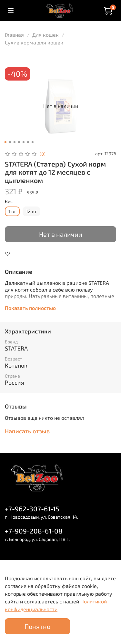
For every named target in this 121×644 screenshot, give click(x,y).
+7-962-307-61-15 (32, 509)
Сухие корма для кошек (34, 42)
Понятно (37, 626)
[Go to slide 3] (14, 142)
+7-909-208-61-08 (34, 531)
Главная (14, 35)
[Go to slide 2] (10, 142)
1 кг (12, 211)
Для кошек (45, 35)
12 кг (31, 211)
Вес (9, 201)
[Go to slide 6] (28, 142)
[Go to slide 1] (5, 142)
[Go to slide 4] (19, 142)
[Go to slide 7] (32, 142)
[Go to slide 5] (23, 142)
